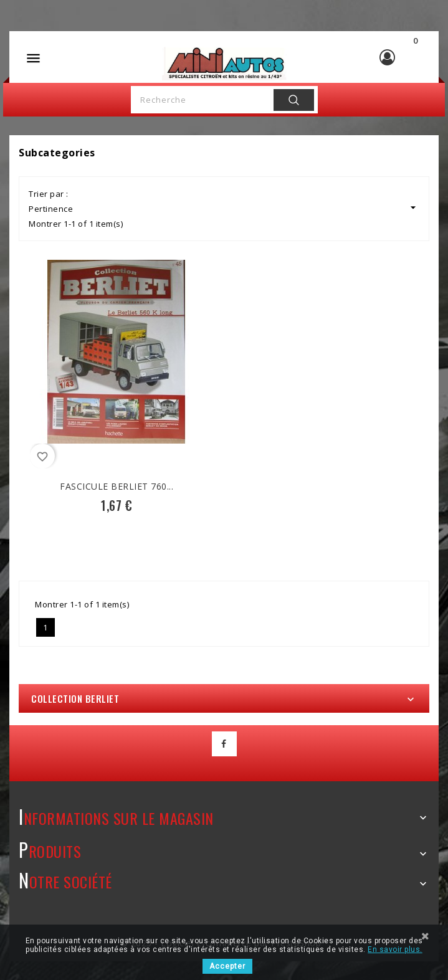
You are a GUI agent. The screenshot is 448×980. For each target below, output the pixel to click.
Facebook (224, 744)
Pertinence (224, 208)
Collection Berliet (75, 698)
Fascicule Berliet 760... (117, 486)
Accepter (227, 966)
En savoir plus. (395, 949)
